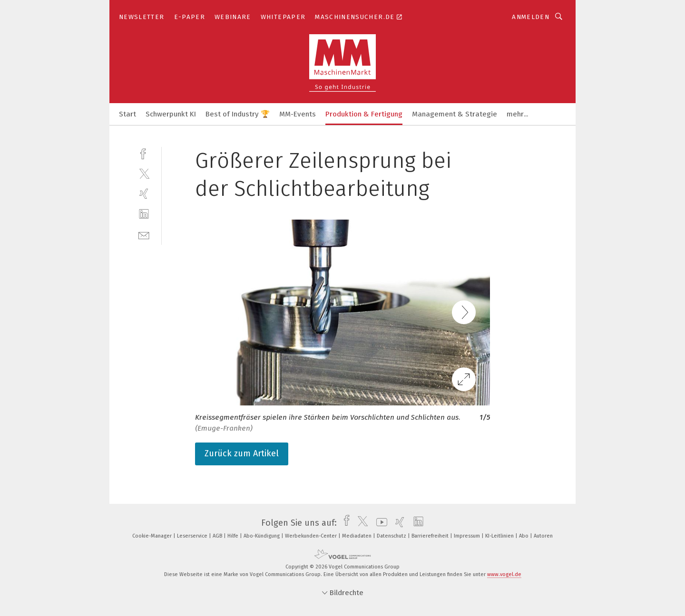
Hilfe (234, 536)
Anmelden (531, 17)
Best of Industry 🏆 (238, 114)
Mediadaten (357, 536)
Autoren (543, 536)
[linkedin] (144, 214)
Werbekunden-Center (312, 536)
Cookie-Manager (153, 536)
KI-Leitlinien (500, 536)
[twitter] (144, 173)
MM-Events (298, 114)
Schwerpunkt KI (171, 114)
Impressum (468, 536)
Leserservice (193, 536)
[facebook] (144, 153)
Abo (524, 536)
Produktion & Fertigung (364, 114)
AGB (218, 536)
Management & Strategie (455, 114)
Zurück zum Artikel (242, 453)
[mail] (144, 235)
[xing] (144, 194)
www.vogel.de (504, 574)
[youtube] (379, 523)
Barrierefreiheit (431, 536)
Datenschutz (392, 536)
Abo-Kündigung (262, 536)
